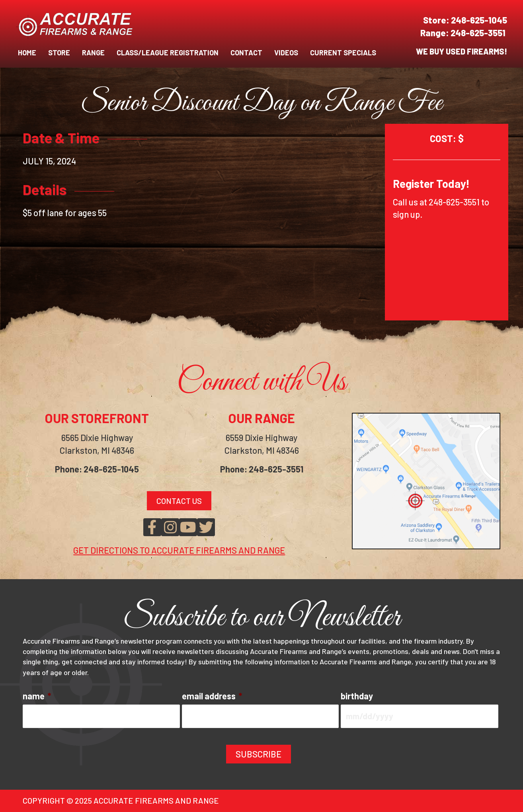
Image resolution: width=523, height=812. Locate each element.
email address (212, 696)
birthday (357, 696)
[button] (152, 527)
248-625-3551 (479, 33)
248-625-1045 (479, 20)
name (37, 696)
